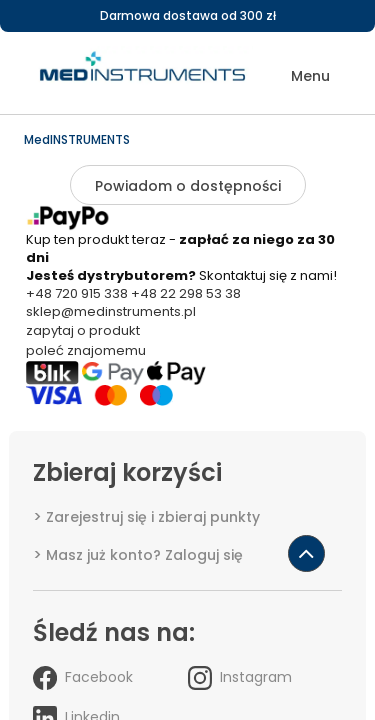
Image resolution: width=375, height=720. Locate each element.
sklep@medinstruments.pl (111, 311)
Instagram (240, 678)
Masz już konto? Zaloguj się (144, 555)
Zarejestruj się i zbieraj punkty (153, 517)
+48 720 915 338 (77, 293)
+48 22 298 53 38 (186, 293)
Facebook (83, 678)
